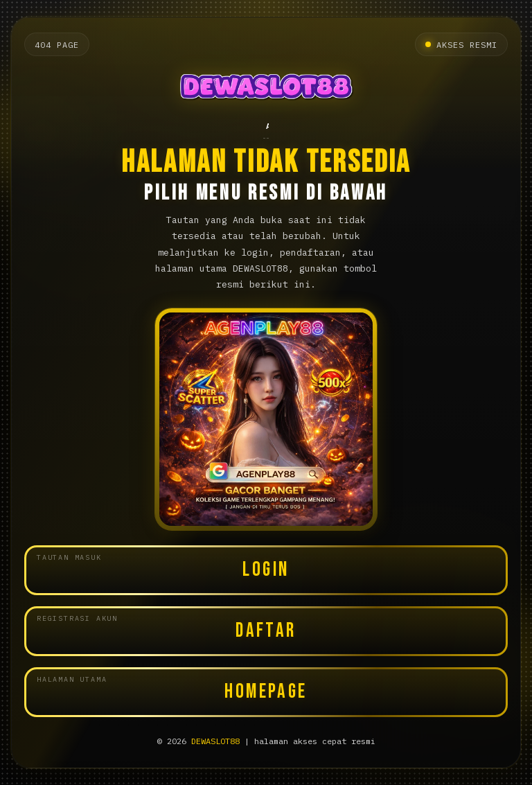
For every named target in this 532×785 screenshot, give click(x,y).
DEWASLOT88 (215, 741)
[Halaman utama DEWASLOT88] (266, 89)
